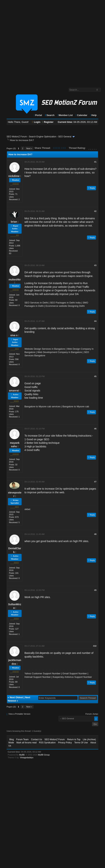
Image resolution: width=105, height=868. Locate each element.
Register (48, 122)
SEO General (65, 137)
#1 (95, 162)
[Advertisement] (41, 42)
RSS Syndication (47, 743)
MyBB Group (44, 755)
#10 (95, 646)
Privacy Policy (65, 743)
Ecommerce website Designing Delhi (65, 306)
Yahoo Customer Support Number (43, 673)
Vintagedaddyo (27, 758)
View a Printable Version (19, 714)
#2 (95, 211)
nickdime (14, 176)
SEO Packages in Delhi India (65, 303)
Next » (29, 148)
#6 (95, 429)
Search (49, 115)
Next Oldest (16, 697)
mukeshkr (15, 280)
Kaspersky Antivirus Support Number (72, 677)
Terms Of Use (81, 743)
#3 (95, 265)
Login (36, 122)
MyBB (22, 755)
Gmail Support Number (75, 673)
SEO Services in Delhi (36, 303)
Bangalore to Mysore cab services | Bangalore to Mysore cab (57, 406)
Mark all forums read (26, 743)
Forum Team (22, 739)
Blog (12, 739)
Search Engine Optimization (42, 137)
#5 (95, 376)
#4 (95, 321)
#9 (95, 590)
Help (93, 115)
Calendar (81, 115)
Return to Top (74, 739)
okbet (27, 509)
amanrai (14, 391)
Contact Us (37, 739)
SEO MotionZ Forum (17, 137)
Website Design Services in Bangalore (45, 349)
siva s (14, 335)
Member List (65, 115)
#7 (95, 482)
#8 (95, 534)
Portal (38, 115)
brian (14, 222)
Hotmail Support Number (38, 677)
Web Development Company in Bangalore (60, 352)
